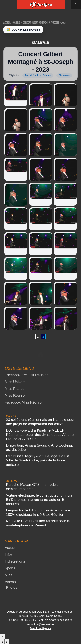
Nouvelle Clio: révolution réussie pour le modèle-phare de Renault (38, 523)
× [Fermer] (3, 637)
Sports (10, 568)
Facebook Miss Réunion (24, 402)
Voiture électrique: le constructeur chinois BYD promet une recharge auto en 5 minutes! (39, 500)
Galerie (17, 23)
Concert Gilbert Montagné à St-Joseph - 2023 (44, 23)
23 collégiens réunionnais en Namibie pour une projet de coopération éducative (40, 422)
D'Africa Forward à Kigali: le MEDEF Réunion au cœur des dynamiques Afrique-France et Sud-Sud (40, 435)
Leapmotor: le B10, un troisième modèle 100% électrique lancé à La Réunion (38, 512)
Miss (8, 575)
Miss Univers (15, 382)
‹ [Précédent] (2, 642)
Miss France (15, 389)
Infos (9, 555)
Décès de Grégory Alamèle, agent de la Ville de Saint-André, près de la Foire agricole (38, 460)
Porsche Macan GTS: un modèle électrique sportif (32, 487)
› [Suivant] (7, 642)
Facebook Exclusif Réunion (27, 375)
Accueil (7, 23)
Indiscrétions (15, 561)
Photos (12, 587)
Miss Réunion (16, 396)
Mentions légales (40, 628)
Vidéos (10, 582)
